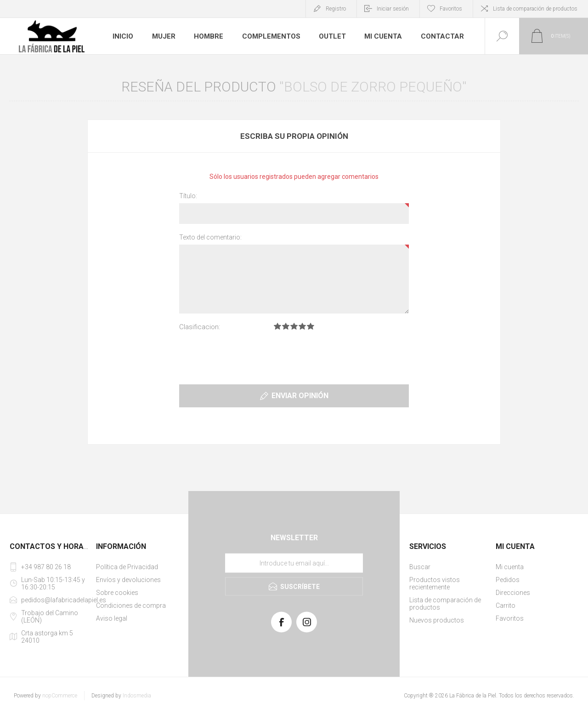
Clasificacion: (200, 327)
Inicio (123, 36)
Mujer (164, 36)
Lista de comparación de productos (535, 9)
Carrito (506, 605)
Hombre (209, 36)
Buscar (420, 567)
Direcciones (513, 593)
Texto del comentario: (210, 237)
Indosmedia (137, 696)
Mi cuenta (381, 36)
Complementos (270, 36)
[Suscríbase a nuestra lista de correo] (294, 563)
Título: (188, 196)
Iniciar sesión (393, 9)
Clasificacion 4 (302, 326)
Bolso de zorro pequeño (373, 87)
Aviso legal (112, 618)
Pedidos (508, 580)
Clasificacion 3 (294, 326)
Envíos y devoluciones (128, 580)
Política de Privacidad (127, 567)
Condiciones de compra (131, 605)
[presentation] (294, 356)
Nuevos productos (437, 620)
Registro (336, 9)
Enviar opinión (300, 396)
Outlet (330, 36)
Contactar (438, 36)
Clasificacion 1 (277, 326)
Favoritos (510, 618)
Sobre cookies (117, 593)
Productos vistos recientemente (435, 583)
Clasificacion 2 (286, 326)
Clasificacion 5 (311, 326)
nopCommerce (60, 696)
